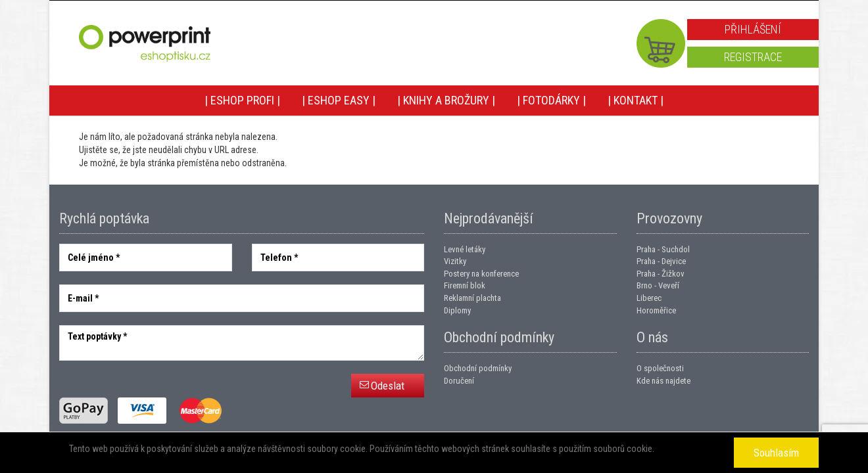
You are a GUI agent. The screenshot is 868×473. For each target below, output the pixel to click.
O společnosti (660, 368)
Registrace (753, 57)
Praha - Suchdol (663, 249)
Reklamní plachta (472, 298)
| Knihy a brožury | (446, 100)
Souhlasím (776, 453)
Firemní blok (465, 285)
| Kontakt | (636, 100)
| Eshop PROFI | (242, 100)
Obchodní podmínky (478, 368)
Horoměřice (656, 310)
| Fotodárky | (551, 100)
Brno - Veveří (658, 285)
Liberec (649, 298)
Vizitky (455, 261)
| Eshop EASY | (339, 100)
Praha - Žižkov (661, 274)
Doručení (459, 381)
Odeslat (388, 386)
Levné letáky (465, 249)
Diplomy (457, 310)
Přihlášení (753, 29)
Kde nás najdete (663, 381)
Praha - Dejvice (661, 261)
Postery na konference (481, 274)
